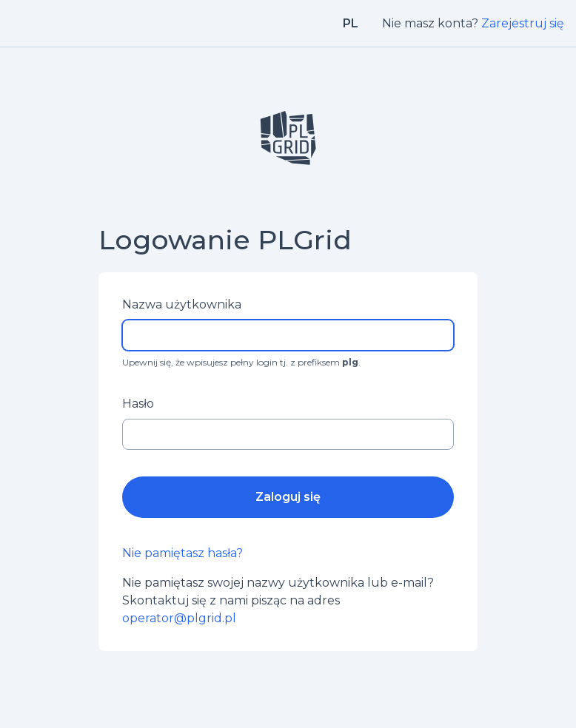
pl (351, 23)
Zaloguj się (288, 497)
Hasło (138, 404)
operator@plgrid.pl (179, 618)
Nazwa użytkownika (182, 304)
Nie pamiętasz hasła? (182, 553)
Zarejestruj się (523, 23)
